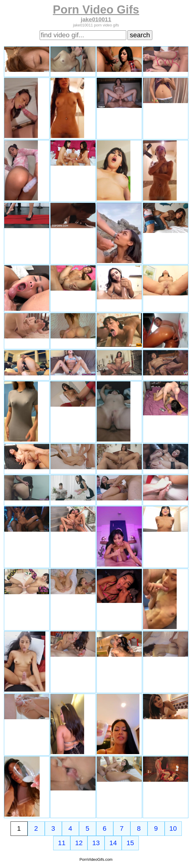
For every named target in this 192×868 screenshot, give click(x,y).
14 (113, 843)
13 (96, 843)
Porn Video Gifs (96, 9)
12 (79, 843)
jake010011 (96, 19)
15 (130, 843)
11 (62, 843)
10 (173, 828)
